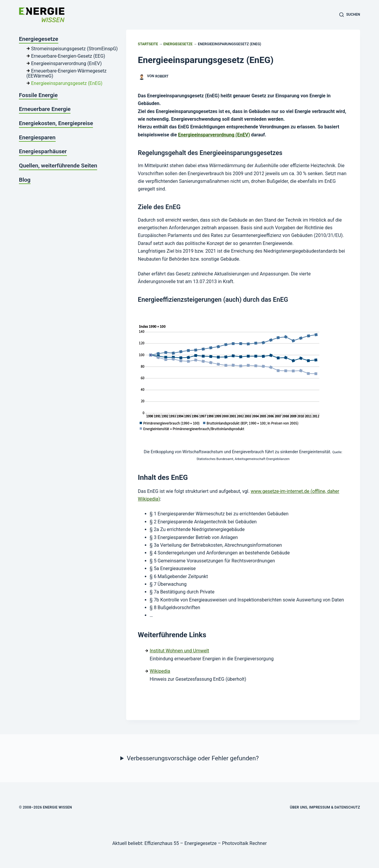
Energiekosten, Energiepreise (56, 123)
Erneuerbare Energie (45, 109)
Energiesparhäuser (43, 151)
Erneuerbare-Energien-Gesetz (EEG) (68, 56)
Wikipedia (160, 671)
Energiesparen (37, 137)
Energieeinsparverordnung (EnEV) (214, 135)
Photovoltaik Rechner (244, 843)
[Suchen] (350, 15)
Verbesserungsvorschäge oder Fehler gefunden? (193, 758)
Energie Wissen (57, 807)
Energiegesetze (178, 44)
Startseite (148, 44)
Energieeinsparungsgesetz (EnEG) (67, 83)
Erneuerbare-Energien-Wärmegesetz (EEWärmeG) (66, 73)
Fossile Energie (38, 95)
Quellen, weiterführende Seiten (58, 166)
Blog (25, 180)
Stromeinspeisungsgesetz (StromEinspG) (74, 49)
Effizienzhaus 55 (162, 843)
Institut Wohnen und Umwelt (180, 651)
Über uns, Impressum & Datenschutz (325, 807)
